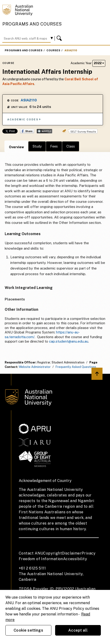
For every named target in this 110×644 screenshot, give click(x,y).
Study (37, 146)
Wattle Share (44, 131)
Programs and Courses (32, 24)
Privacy (89, 553)
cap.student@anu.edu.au (69, 341)
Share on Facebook (27, 131)
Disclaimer (72, 553)
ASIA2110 (71, 50)
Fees (54, 146)
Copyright (53, 553)
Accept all (78, 630)
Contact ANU (31, 553)
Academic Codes (24, 119)
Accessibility (75, 559)
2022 (99, 63)
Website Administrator (35, 367)
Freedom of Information (41, 559)
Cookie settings (28, 630)
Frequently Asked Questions (76, 367)
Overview (16, 147)
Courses (53, 50)
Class (71, 146)
